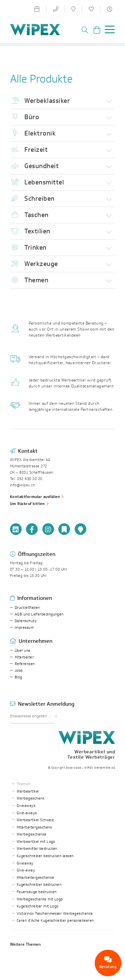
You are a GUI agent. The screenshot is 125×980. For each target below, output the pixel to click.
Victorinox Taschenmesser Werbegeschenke (55, 914)
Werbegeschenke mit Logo (40, 899)
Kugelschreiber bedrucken (39, 885)
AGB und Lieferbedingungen (39, 614)
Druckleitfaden (27, 608)
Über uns (22, 651)
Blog (18, 677)
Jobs (19, 671)
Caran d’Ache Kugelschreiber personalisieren (55, 921)
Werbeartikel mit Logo (36, 842)
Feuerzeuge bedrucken (37, 892)
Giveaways (26, 806)
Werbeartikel (28, 791)
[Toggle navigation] (108, 31)
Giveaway (25, 863)
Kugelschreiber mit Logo (38, 906)
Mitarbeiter (24, 657)
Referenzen (25, 664)
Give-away (26, 870)
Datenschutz (25, 621)
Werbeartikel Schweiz (35, 820)
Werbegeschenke (32, 834)
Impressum (24, 628)
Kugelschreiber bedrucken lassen (45, 856)
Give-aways (27, 813)
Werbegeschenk (30, 798)
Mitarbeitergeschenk (34, 827)
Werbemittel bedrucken (37, 849)
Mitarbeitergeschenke (35, 878)
